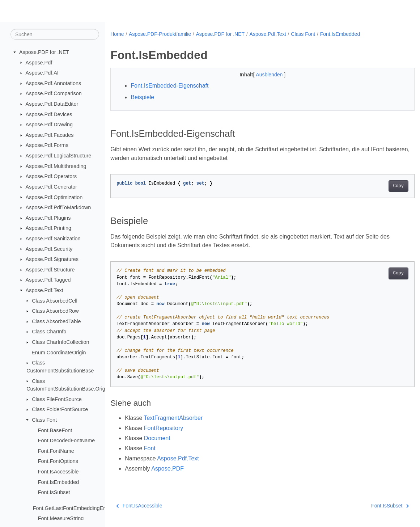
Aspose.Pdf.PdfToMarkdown (58, 207)
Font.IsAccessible (58, 472)
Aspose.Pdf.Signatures (52, 259)
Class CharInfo (49, 332)
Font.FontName (56, 451)
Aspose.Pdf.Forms (47, 145)
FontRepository (164, 428)
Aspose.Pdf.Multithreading (56, 166)
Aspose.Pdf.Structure (50, 270)
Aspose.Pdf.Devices (49, 114)
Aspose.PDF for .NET (44, 52)
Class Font (44, 420)
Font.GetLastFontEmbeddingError (72, 508)
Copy (377, 186)
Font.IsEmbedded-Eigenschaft (169, 86)
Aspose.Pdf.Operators (51, 176)
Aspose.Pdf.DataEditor (52, 104)
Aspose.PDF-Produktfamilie (160, 34)
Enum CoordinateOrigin (59, 352)
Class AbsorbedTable (56, 321)
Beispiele (142, 97)
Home (117, 34)
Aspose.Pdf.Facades (50, 135)
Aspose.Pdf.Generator (51, 187)
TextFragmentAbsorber (173, 418)
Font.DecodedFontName (67, 440)
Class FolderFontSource (60, 409)
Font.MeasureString (61, 518)
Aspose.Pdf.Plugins (48, 218)
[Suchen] (55, 34)
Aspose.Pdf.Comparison (54, 93)
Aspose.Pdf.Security (49, 249)
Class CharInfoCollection (60, 342)
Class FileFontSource (57, 399)
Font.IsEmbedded (59, 482)
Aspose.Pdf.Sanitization (53, 239)
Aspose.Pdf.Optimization (54, 197)
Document (157, 438)
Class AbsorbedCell (55, 300)
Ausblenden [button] (259, 75)
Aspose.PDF (167, 469)
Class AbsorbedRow (55, 311)
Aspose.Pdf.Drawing (49, 125)
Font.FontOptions (58, 461)
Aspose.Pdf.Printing (48, 228)
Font (150, 448)
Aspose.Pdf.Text (44, 290)
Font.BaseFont (55, 430)
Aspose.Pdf (39, 62)
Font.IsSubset (54, 492)
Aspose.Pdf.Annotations (54, 83)
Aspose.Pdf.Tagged (48, 280)
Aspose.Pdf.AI (42, 73)
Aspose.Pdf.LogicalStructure (59, 156)
